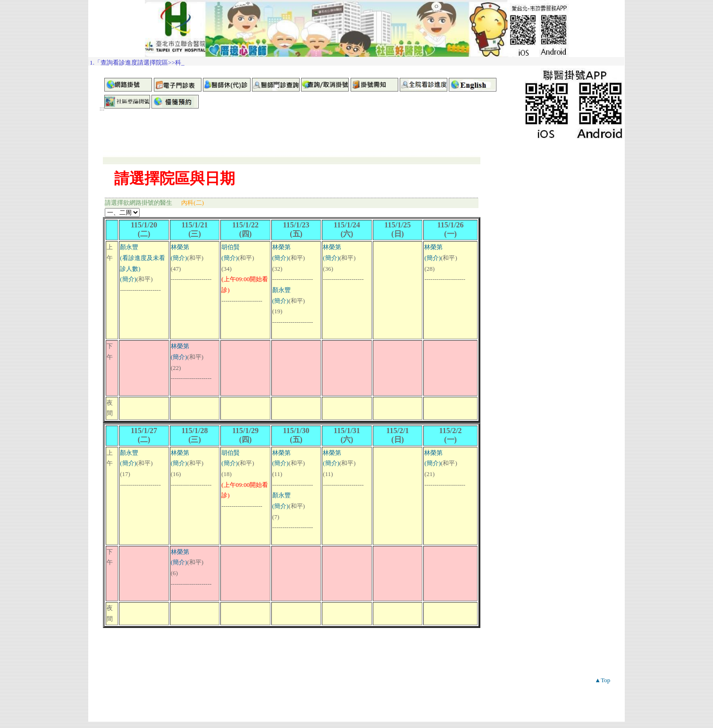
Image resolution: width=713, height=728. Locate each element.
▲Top (602, 680)
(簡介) (128, 279)
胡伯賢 (231, 247)
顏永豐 (129, 247)
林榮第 (180, 247)
